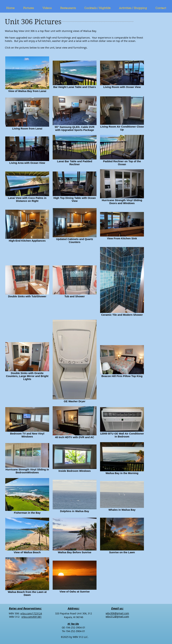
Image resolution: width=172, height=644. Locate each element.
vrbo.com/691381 (32, 617)
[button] (30, 8)
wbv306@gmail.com (117, 613)
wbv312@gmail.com (117, 616)
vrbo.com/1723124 (31, 613)
